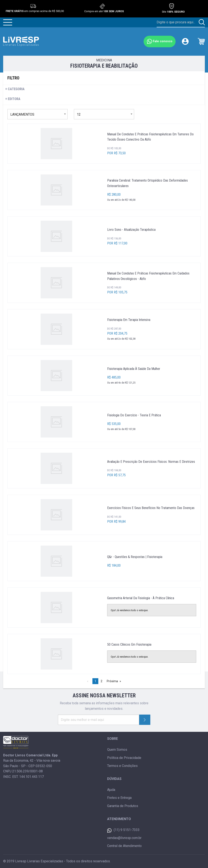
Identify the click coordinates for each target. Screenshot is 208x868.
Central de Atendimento (124, 846)
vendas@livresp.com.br (124, 838)
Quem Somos (117, 750)
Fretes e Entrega (119, 798)
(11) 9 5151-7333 (123, 830)
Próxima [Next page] (112, 681)
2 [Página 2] (101, 681)
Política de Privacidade (124, 758)
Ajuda (111, 790)
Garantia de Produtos (123, 806)
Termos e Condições (122, 766)
